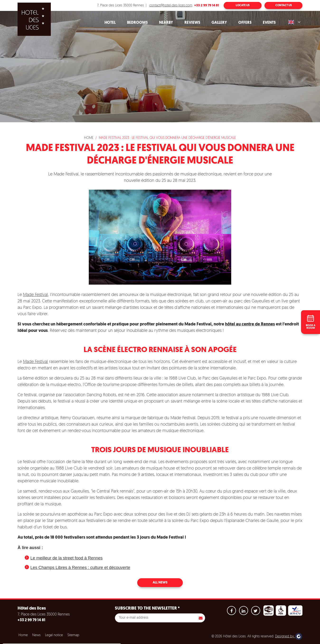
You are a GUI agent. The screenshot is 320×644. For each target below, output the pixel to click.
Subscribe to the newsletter (147, 609)
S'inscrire (201, 618)
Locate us (243, 5)
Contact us (284, 5)
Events (269, 23)
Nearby (166, 23)
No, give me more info (24, 629)
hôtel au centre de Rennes (250, 324)
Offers (245, 23)
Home (89, 138)
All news (160, 583)
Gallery (219, 23)
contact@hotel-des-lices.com (171, 6)
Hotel (110, 23)
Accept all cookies (37, 641)
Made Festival (35, 295)
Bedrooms (137, 23)
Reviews (192, 23)
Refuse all (68, 641)
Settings (92, 641)
